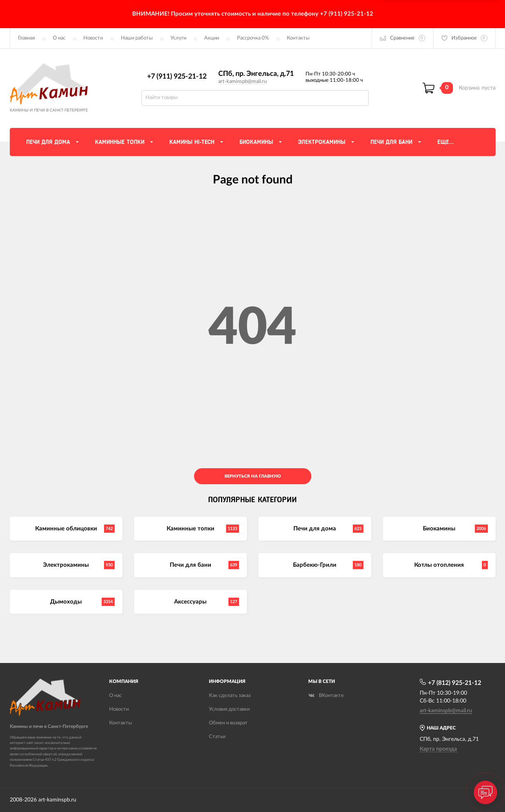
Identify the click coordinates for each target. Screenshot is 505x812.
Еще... (446, 142)
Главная (26, 38)
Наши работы (137, 38)
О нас (59, 38)
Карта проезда (438, 749)
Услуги (178, 38)
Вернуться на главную (253, 476)
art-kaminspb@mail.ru (243, 82)
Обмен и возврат (228, 723)
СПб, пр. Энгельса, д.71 (256, 74)
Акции (212, 38)
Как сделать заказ (230, 696)
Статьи (217, 737)
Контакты (298, 38)
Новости (93, 38)
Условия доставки (229, 709)
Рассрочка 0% (253, 38)
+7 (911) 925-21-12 (177, 77)
